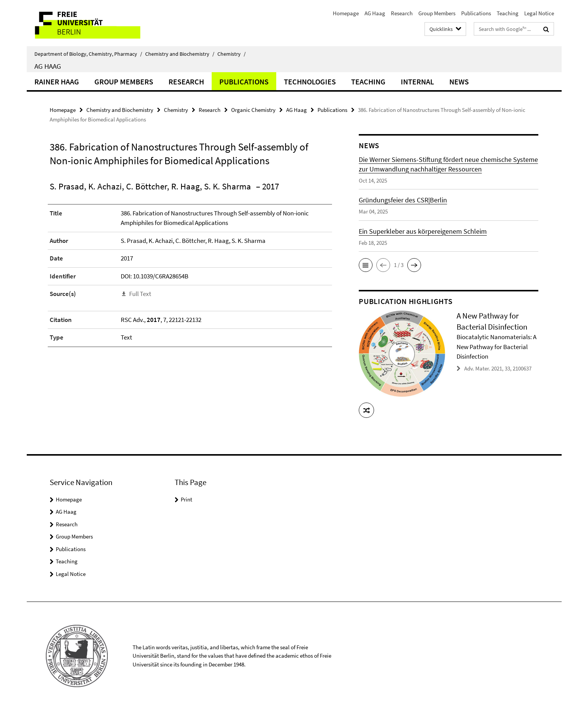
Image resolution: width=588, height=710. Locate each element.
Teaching (508, 13)
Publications (476, 13)
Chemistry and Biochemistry (180, 54)
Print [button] (186, 499)
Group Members (437, 13)
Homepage (346, 13)
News (459, 82)
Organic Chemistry (253, 110)
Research (402, 13)
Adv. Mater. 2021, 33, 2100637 (498, 368)
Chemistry (232, 54)
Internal (417, 82)
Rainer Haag (57, 82)
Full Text (140, 294)
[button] (366, 265)
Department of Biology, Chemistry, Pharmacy (88, 54)
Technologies (310, 82)
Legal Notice (539, 13)
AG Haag (375, 13)
